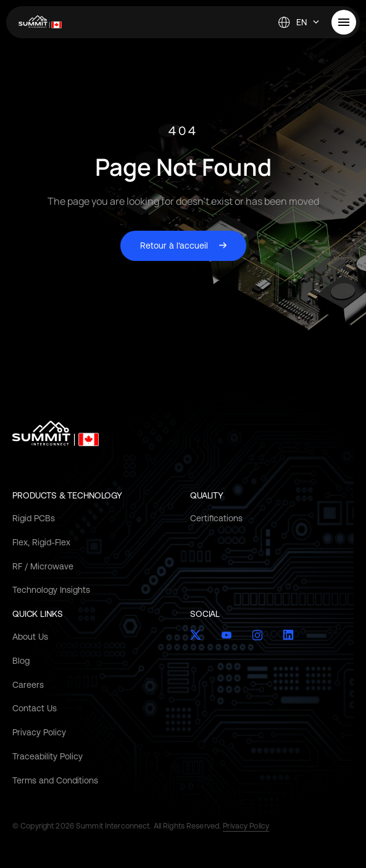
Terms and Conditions (55, 780)
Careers (28, 685)
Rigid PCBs (34, 518)
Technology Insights (51, 590)
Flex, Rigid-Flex (41, 542)
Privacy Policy (39, 732)
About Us (30, 637)
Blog (21, 661)
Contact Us (35, 708)
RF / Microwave (43, 566)
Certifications (216, 518)
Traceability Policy (48, 756)
